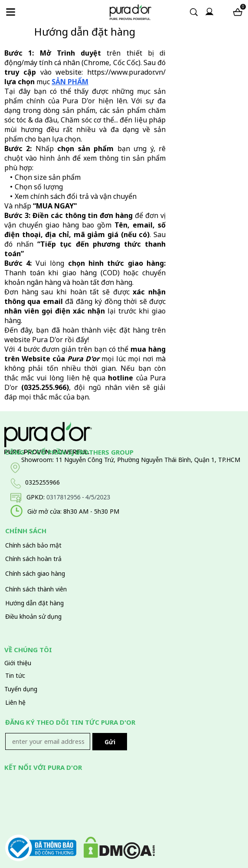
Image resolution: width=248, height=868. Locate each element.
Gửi (110, 742)
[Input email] (48, 741)
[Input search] (184, 12)
